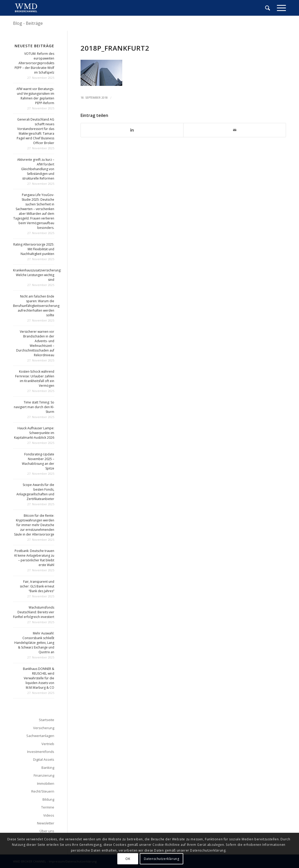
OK (128, 859)
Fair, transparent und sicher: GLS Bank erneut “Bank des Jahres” (37, 586)
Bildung (48, 799)
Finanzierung (44, 775)
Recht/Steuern (43, 791)
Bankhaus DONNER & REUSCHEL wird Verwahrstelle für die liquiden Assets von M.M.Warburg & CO (39, 678)
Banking (48, 768)
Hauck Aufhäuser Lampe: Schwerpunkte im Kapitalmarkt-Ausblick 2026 (34, 433)
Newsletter (46, 823)
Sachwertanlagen (40, 736)
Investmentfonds (41, 752)
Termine (48, 807)
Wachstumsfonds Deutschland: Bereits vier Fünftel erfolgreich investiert (34, 612)
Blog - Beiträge (28, 23)
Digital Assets (44, 759)
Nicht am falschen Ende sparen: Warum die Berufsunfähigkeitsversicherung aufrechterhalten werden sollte (36, 306)
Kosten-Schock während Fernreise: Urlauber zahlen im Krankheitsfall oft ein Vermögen (35, 379)
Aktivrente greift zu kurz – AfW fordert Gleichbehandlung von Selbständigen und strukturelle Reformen (36, 169)
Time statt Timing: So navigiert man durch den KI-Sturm (34, 407)
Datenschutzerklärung (162, 859)
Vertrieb (48, 744)
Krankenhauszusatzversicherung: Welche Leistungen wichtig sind (37, 275)
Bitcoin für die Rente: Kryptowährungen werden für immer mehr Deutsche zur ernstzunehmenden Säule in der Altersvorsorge (34, 525)
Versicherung (44, 728)
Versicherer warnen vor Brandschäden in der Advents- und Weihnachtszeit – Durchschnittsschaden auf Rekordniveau (35, 343)
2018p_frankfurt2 (115, 48)
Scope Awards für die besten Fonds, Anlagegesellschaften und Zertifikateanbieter (35, 492)
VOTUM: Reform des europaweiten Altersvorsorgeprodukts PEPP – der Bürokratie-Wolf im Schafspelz (34, 63)
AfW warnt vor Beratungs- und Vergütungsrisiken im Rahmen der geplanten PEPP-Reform (35, 96)
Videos (49, 815)
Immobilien (46, 783)
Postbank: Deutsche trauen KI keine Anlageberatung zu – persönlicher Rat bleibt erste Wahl (34, 558)
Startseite (47, 720)
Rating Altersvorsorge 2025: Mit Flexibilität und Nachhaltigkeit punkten (34, 249)
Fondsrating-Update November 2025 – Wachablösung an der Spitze (38, 461)
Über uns (47, 831)
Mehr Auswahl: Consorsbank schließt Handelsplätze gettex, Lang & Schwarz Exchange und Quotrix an (34, 643)
